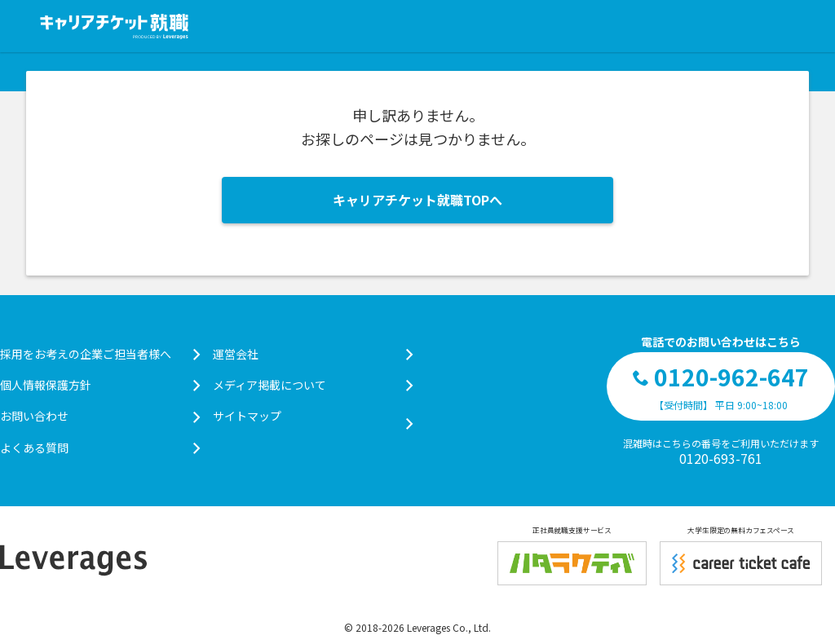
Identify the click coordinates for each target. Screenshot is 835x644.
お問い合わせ (100, 416)
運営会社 (313, 354)
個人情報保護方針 (100, 385)
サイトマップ (313, 416)
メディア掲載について (313, 385)
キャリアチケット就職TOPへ (417, 200)
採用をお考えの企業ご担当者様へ (100, 354)
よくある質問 (100, 448)
